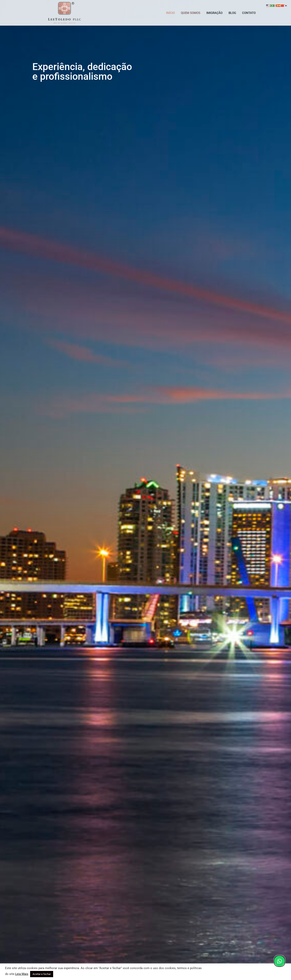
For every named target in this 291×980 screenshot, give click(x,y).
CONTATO (249, 13)
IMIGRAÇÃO (214, 13)
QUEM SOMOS (191, 13)
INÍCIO (170, 13)
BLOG (232, 13)
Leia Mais (22, 974)
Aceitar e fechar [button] (42, 974)
